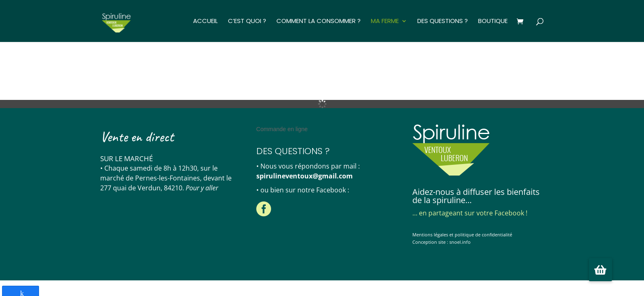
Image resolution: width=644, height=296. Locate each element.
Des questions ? (443, 22)
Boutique (493, 22)
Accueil (205, 22)
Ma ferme (385, 22)
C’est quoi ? (247, 22)
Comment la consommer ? (319, 22)
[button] (600, 270)
